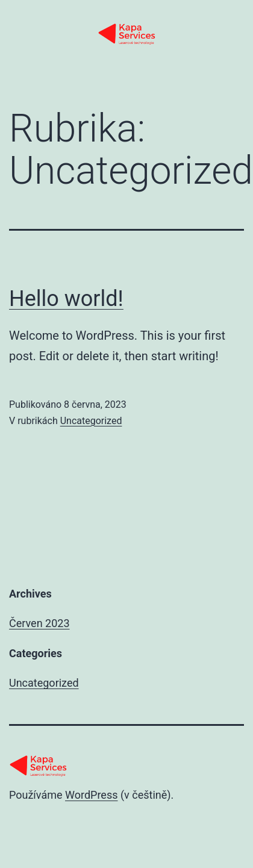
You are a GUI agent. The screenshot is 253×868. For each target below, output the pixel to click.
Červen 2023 (39, 623)
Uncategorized (91, 421)
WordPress (91, 795)
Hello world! (66, 299)
